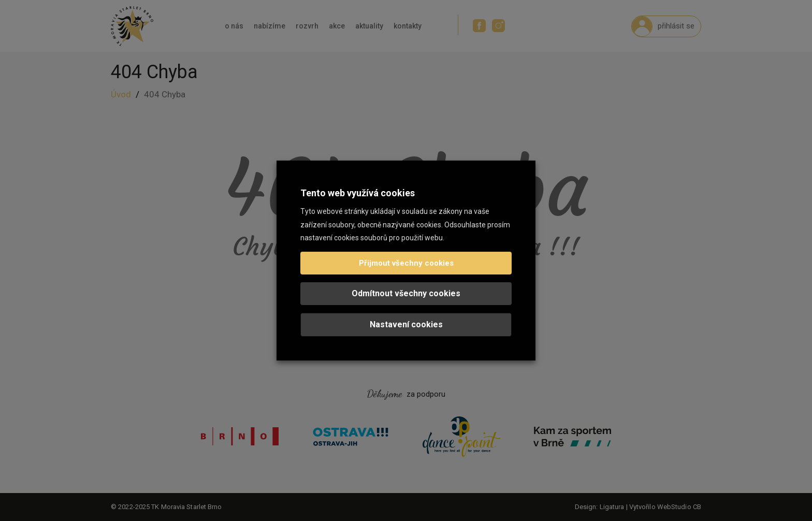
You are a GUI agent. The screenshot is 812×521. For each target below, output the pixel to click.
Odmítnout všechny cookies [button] (406, 293)
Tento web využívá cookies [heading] (358, 193)
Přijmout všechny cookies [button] (406, 263)
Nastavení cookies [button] (406, 324)
